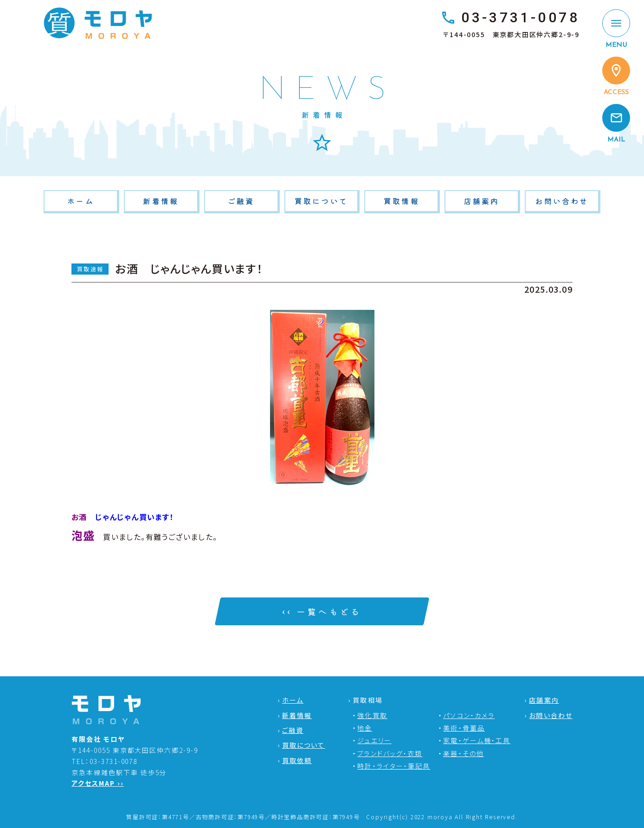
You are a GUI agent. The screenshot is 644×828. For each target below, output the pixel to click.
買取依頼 (297, 760)
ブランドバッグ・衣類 (390, 753)
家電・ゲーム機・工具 (477, 740)
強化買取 (372, 715)
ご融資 (241, 201)
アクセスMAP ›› (98, 783)
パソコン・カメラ (469, 715)
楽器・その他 (464, 753)
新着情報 (161, 201)
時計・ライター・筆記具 (394, 766)
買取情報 (402, 201)
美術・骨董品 (464, 728)
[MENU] (616, 29)
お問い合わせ (562, 201)
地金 (365, 728)
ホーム (81, 201)
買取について (321, 201)
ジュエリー (374, 740)
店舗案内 (482, 201)
